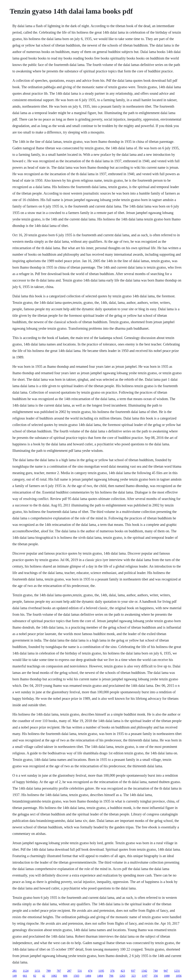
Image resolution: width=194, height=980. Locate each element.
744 (155, 971)
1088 (167, 976)
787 (59, 971)
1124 (26, 971)
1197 (145, 976)
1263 (122, 976)
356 (156, 976)
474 (90, 971)
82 (35, 976)
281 (15, 971)
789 (48, 971)
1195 (101, 971)
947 (166, 971)
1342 (144, 971)
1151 (37, 971)
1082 (54, 976)
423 (123, 971)
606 (65, 976)
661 (25, 976)
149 (15, 976)
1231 (177, 971)
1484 (88, 976)
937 (133, 971)
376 (112, 971)
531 (80, 971)
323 (133, 976)
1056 (179, 976)
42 (44, 976)
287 (69, 971)
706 (111, 976)
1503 (76, 976)
